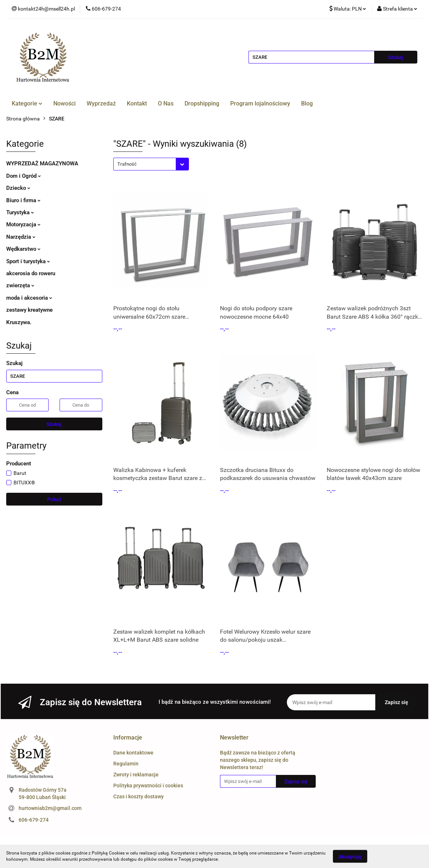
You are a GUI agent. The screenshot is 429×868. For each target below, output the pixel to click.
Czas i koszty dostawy (138, 796)
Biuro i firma (23, 200)
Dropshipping (202, 103)
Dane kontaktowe (133, 753)
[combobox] (151, 164)
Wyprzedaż (101, 103)
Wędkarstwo (23, 249)
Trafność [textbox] (127, 164)
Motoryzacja (23, 224)
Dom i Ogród (24, 176)
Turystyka (20, 212)
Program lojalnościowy (260, 103)
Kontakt (137, 103)
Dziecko (18, 188)
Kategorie (27, 103)
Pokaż (54, 499)
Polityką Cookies (108, 853)
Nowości (64, 103)
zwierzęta (20, 285)
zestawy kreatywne (29, 310)
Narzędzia (21, 237)
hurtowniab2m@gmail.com (50, 808)
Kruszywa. (19, 322)
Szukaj (54, 424)
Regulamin (126, 764)
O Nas (166, 103)
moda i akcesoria (29, 298)
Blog (307, 103)
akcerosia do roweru (31, 273)
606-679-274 (34, 820)
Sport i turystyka (28, 261)
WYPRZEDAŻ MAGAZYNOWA (42, 164)
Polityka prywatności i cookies (148, 786)
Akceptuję (350, 856)
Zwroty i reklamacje (136, 775)
